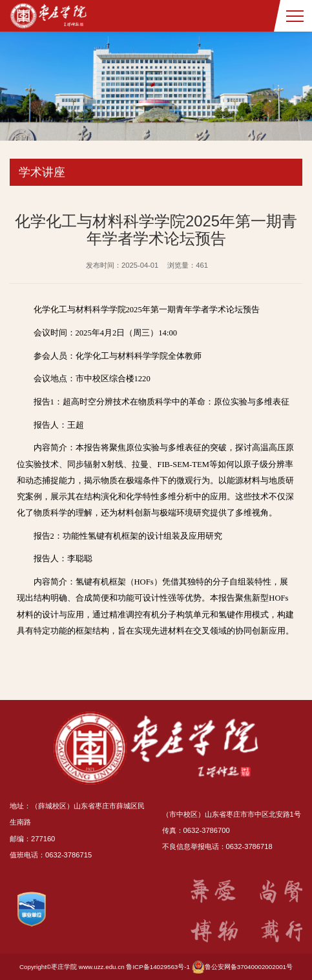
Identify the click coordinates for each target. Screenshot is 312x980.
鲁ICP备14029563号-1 (158, 967)
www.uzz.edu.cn (102, 967)
